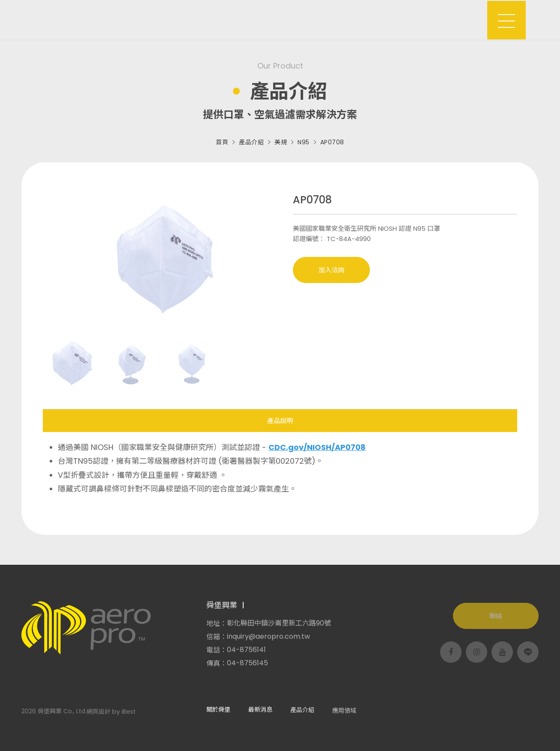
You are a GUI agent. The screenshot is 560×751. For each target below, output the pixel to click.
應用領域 (322, 20)
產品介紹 (275, 20)
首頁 (222, 142)
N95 (304, 142)
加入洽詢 (331, 270)
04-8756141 (246, 653)
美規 (281, 142)
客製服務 (369, 20)
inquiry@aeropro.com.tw (268, 640)
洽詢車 (462, 15)
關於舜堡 (181, 20)
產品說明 (280, 421)
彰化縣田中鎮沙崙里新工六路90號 (279, 627)
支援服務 (416, 20)
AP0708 (332, 142)
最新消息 (228, 20)
